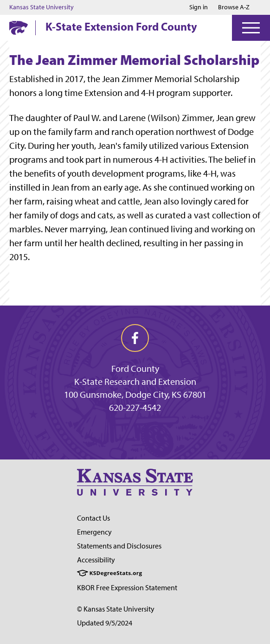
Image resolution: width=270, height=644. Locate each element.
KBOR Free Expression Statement (127, 588)
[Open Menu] (251, 28)
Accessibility (96, 560)
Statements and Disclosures (119, 546)
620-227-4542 (135, 408)
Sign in (199, 7)
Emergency (94, 532)
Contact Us (93, 518)
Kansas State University (42, 7)
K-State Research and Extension (135, 382)
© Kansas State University (116, 609)
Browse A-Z (234, 7)
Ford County (135, 369)
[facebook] (135, 338)
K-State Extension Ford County (121, 26)
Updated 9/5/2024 (105, 623)
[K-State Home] (19, 28)
